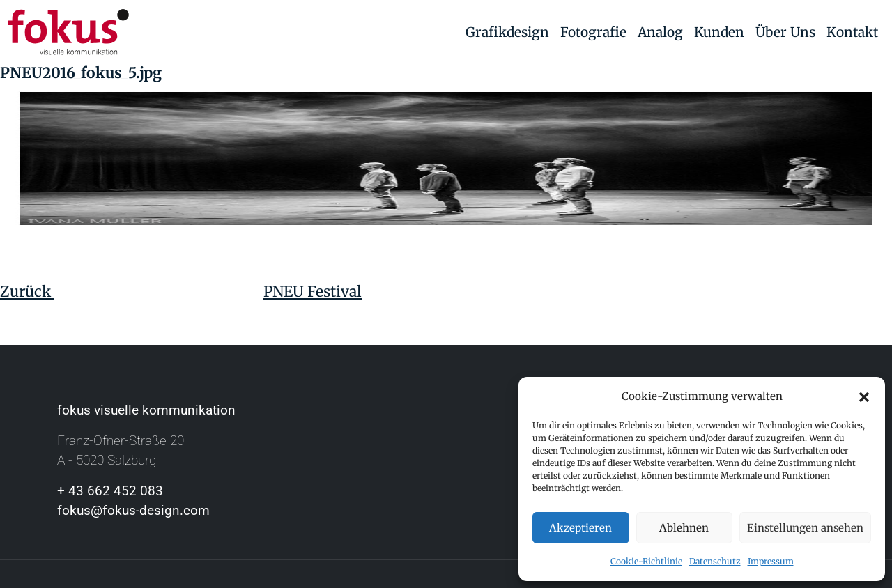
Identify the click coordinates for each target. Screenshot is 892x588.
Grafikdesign (507, 32)
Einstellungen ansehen (805, 528)
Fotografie (593, 32)
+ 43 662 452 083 (110, 491)
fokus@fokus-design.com (133, 510)
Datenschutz (715, 561)
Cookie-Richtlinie (646, 561)
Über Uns (785, 32)
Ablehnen (684, 528)
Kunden (719, 32)
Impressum (771, 561)
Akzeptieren (580, 528)
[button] (864, 396)
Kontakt (852, 32)
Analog (660, 32)
